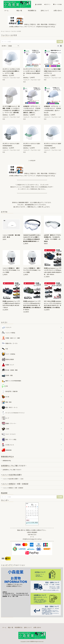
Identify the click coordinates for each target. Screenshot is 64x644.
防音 (5, 386)
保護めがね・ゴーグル (10, 343)
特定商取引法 (32, 10)
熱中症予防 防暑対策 (10, 391)
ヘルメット (8, 31)
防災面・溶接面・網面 (10, 370)
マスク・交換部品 (10, 354)
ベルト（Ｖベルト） (9, 434)
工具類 (5, 429)
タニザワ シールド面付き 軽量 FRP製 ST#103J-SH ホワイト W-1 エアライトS (53, 71)
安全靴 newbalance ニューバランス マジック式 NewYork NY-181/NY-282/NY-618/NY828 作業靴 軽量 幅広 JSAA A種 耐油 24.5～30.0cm (32, 305)
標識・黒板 (7, 402)
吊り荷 (5, 397)
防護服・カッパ (8, 365)
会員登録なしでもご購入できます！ (12, 470)
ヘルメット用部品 (8, 333)
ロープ (5, 418)
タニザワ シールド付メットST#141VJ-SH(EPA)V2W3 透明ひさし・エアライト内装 (11, 71)
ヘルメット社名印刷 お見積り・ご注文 (13, 479)
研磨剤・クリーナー (9, 423)
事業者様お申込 (7, 461)
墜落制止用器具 (8, 359)
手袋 (5, 349)
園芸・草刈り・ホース (10, 407)
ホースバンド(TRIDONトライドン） (13, 413)
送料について (45, 10)
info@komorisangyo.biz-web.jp (45, 27)
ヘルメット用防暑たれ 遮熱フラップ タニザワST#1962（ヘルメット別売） (11, 270)
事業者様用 (7, 450)
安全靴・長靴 (7, 375)
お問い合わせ (58, 10)
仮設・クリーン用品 (9, 439)
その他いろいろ (8, 445)
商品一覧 (19, 10)
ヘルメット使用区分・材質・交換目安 (13, 488)
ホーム (6, 10)
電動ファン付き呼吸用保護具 (11, 381)
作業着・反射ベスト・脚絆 (11, 338)
